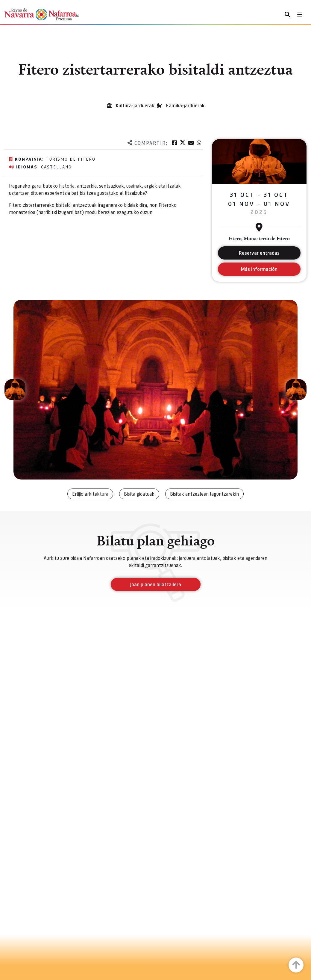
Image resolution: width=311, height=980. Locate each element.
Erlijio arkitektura (90, 494)
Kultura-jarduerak (135, 105)
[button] (15, 390)
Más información (259, 269)
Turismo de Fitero (71, 159)
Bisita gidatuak (139, 494)
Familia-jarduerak (185, 105)
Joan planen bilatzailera (155, 584)
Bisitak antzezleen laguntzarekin (204, 494)
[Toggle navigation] (300, 15)
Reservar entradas (259, 253)
